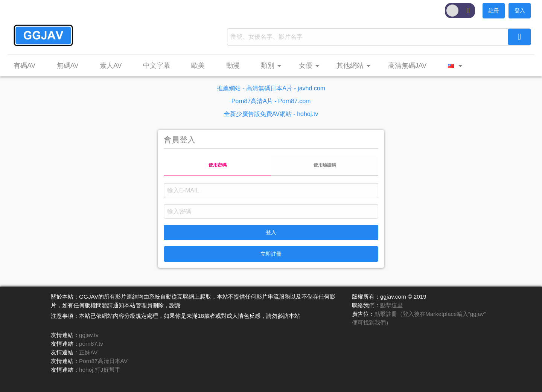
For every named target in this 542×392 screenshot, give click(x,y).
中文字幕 (157, 66)
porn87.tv (91, 344)
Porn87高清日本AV (103, 361)
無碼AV (68, 66)
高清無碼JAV (407, 66)
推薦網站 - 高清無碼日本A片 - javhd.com (271, 88)
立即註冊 (271, 254)
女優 (306, 66)
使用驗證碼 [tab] (325, 165)
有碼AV (24, 66)
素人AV (111, 66)
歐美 (198, 66)
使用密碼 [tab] (218, 165)
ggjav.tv (89, 335)
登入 (520, 11)
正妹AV (88, 352)
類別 (268, 66)
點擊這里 (391, 305)
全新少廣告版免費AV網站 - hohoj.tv (271, 114)
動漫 (233, 66)
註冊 (494, 11)
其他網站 (350, 66)
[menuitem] (28, 66)
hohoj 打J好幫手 (100, 370)
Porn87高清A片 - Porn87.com (271, 101)
